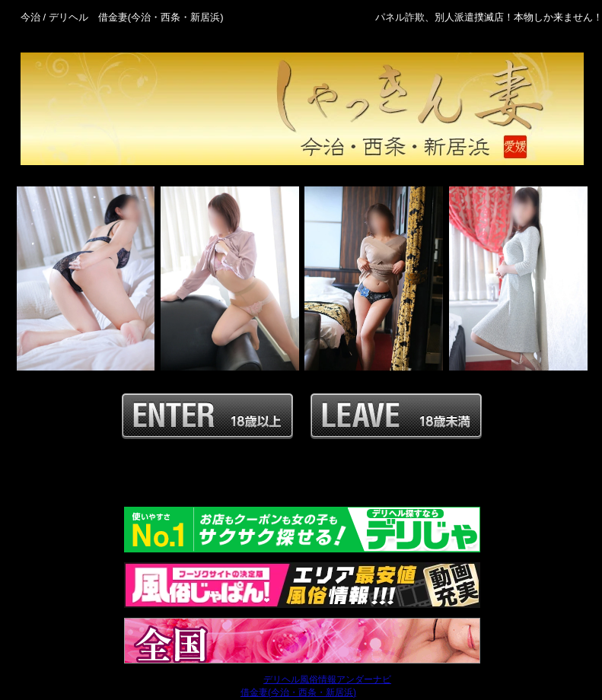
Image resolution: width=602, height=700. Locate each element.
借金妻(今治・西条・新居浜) (298, 692)
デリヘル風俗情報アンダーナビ (327, 679)
